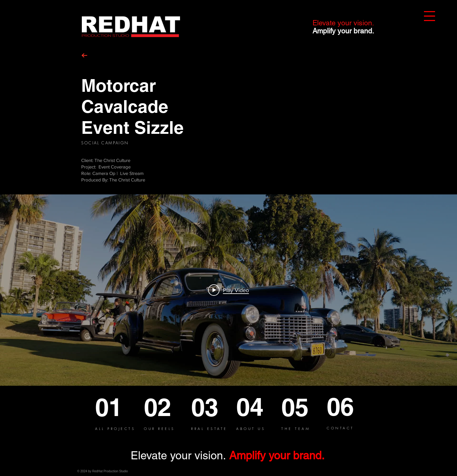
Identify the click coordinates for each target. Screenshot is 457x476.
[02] (168, 407)
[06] (344, 407)
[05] (304, 407)
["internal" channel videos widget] (228, 290)
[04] (259, 407)
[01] (118, 407)
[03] (214, 407)
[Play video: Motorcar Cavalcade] (228, 290)
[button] (430, 16)
